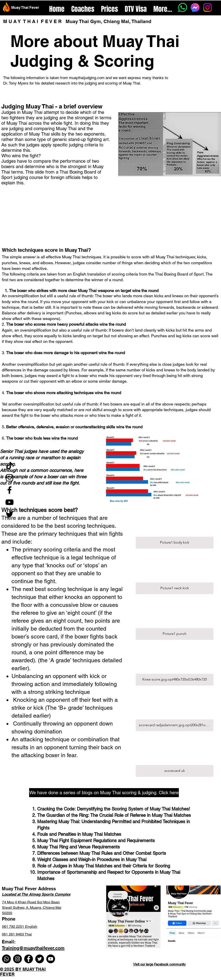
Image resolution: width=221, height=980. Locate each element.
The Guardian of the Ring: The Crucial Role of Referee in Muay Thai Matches (114, 815)
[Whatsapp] (183, 7)
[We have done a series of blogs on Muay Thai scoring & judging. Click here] (104, 793)
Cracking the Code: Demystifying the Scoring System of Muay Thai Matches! (114, 809)
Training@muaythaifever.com (33, 948)
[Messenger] (195, 7)
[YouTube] (9, 502)
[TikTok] (9, 466)
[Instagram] (207, 7)
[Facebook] (9, 490)
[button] (175, 527)
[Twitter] (9, 514)
